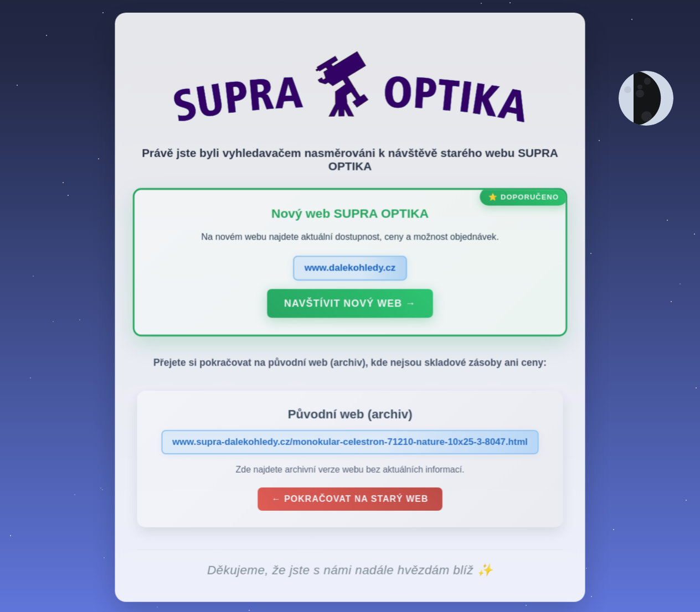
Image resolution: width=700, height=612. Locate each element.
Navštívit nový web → (350, 305)
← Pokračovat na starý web (350, 501)
